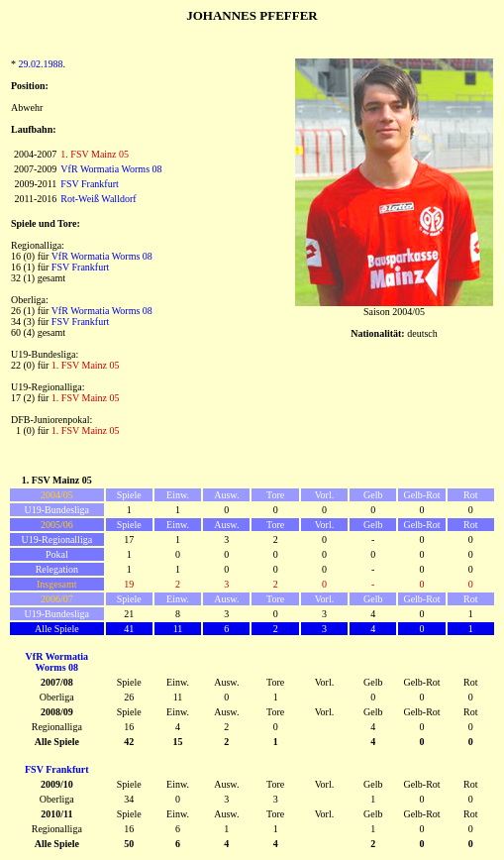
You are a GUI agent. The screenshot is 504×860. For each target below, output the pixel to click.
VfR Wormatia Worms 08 (111, 169)
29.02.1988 (41, 64)
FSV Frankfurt (89, 184)
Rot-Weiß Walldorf (98, 199)
